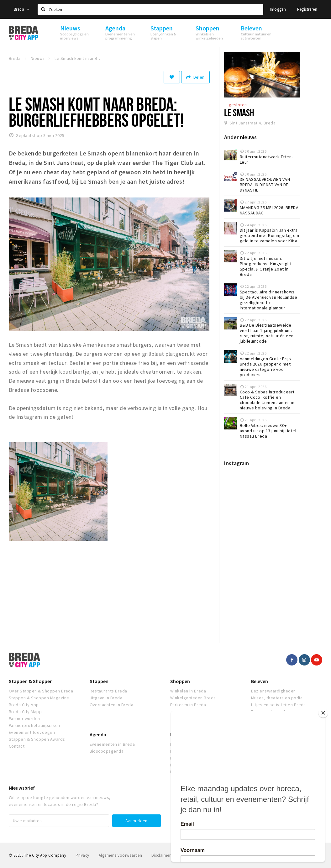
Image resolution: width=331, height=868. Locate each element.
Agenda (98, 734)
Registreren (307, 9)
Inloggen (278, 9)
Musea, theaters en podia (277, 698)
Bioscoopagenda (107, 751)
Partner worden (24, 718)
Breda (22, 9)
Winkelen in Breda (188, 691)
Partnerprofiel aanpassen (34, 725)
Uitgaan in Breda (106, 698)
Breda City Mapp (25, 712)
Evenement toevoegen (32, 732)
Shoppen (180, 681)
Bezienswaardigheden (273, 691)
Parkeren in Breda (188, 705)
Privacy (82, 855)
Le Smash (239, 113)
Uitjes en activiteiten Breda (278, 705)
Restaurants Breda (108, 691)
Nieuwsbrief (22, 788)
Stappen (99, 681)
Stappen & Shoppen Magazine (39, 698)
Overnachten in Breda (112, 705)
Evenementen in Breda (112, 744)
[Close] (326, 713)
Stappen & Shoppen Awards (37, 739)
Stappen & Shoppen (31, 681)
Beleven (260, 681)
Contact (17, 746)
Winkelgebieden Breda (193, 698)
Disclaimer (161, 855)
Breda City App (24, 705)
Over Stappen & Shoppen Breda (41, 691)
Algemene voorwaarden (121, 855)
